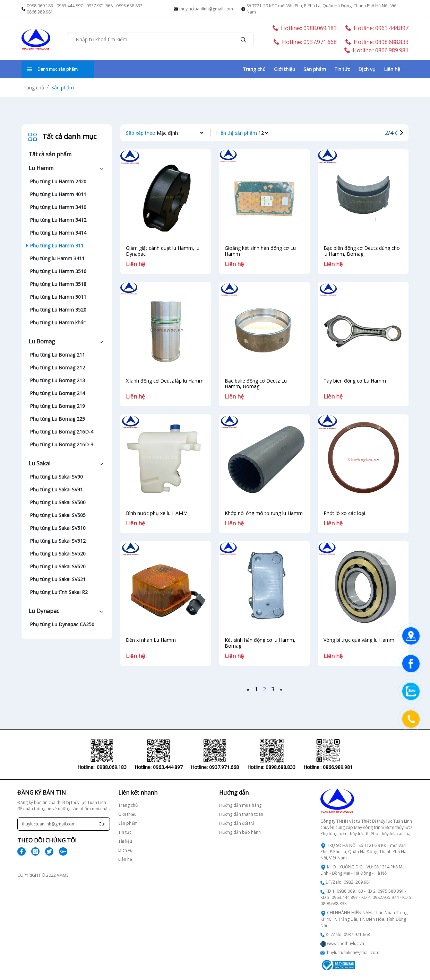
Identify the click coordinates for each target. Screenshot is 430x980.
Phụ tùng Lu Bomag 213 (57, 380)
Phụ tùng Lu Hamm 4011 (58, 194)
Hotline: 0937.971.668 (305, 42)
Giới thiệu (285, 69)
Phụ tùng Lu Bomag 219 (57, 406)
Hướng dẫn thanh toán (241, 814)
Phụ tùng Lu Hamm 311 (57, 246)
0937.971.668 (100, 6)
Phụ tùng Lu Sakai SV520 (58, 554)
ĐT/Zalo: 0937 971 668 (348, 934)
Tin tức (342, 69)
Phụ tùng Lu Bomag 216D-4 (62, 432)
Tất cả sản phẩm (50, 154)
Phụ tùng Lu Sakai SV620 (58, 566)
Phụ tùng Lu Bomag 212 (57, 367)
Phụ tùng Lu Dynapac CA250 (62, 624)
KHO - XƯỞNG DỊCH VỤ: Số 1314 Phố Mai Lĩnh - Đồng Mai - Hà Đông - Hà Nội (363, 870)
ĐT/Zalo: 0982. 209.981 (348, 882)
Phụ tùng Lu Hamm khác (58, 322)
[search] (243, 39)
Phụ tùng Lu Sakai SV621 (58, 579)
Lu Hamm (41, 168)
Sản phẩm (315, 69)
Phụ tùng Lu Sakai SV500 (58, 502)
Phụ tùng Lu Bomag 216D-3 (62, 444)
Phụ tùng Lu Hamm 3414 (58, 233)
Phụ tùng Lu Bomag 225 (57, 419)
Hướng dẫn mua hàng (240, 805)
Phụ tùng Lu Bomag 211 (57, 355)
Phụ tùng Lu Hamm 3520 (58, 310)
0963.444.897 (70, 6)
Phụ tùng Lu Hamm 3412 (58, 220)
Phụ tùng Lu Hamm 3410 (58, 207)
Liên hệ (392, 69)
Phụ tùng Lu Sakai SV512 (58, 541)
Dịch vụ (367, 69)
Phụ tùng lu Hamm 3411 (57, 258)
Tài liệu (125, 841)
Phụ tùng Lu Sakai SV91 (56, 489)
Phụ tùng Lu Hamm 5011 (58, 297)
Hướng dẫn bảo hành (240, 832)
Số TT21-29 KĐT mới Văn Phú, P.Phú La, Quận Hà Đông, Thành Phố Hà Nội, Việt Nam (322, 9)
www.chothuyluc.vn (346, 943)
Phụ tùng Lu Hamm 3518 (58, 284)
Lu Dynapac (44, 611)
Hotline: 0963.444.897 (377, 28)
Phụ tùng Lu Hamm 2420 (58, 181)
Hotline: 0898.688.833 (377, 42)
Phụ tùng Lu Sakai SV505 (58, 515)
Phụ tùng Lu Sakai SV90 (56, 477)
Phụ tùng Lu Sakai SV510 (58, 528)
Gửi (102, 824)
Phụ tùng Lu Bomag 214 (57, 393)
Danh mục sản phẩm (52, 69)
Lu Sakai (39, 463)
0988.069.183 (40, 6)
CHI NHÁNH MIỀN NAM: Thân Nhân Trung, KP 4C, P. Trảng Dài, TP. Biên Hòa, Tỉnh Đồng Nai (364, 919)
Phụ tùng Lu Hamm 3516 (58, 271)
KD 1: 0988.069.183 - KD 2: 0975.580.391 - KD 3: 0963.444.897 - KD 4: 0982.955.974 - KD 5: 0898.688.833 (366, 897)
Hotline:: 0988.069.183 (305, 28)
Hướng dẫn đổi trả (237, 823)
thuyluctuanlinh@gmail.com (206, 9)
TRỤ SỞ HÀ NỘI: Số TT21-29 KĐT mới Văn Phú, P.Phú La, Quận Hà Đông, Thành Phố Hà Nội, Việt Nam (363, 852)
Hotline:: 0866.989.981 (376, 50)
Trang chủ (254, 69)
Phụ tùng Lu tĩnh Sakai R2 (59, 592)
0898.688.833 (129, 6)
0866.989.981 (40, 12)
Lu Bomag (42, 341)
